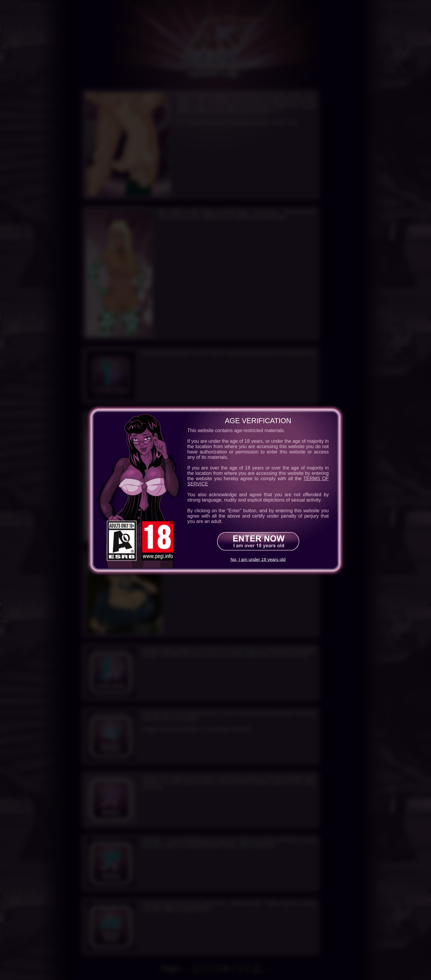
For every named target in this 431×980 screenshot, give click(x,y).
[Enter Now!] (258, 541)
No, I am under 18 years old (258, 559)
